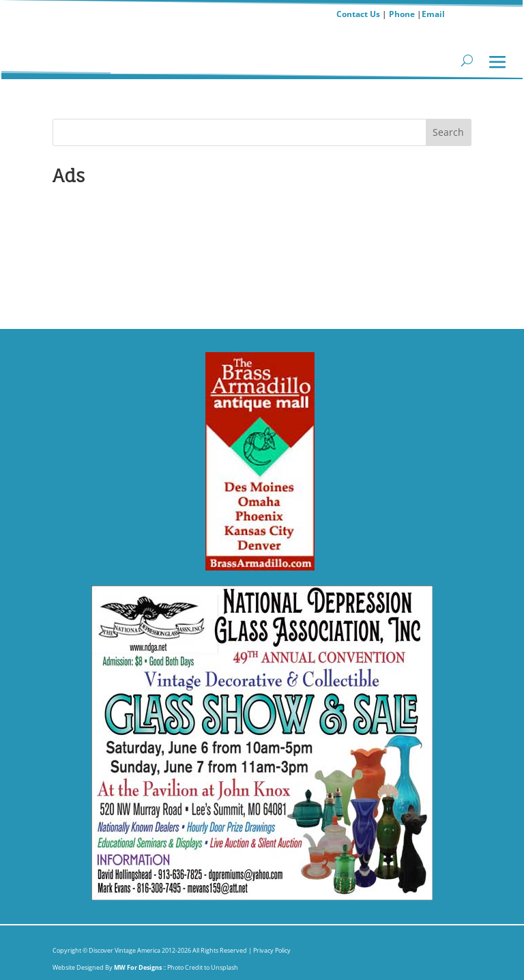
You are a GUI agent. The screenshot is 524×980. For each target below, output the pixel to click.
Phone (402, 14)
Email (433, 14)
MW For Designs (139, 967)
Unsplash (224, 967)
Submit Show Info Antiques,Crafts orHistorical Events (128, 247)
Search (448, 132)
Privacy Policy (271, 950)
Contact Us (358, 14)
